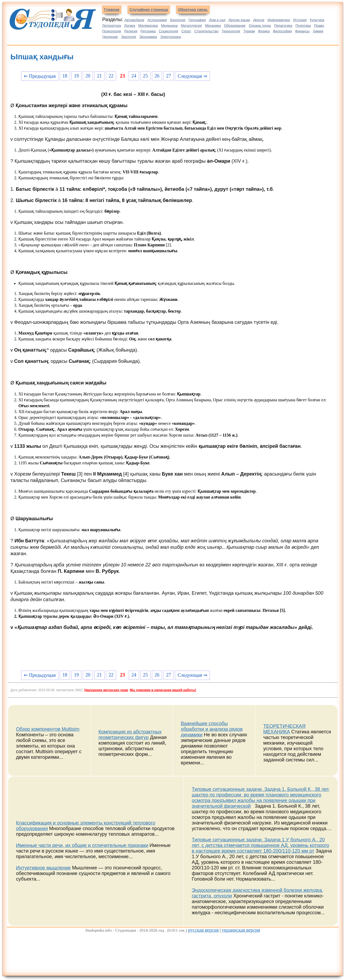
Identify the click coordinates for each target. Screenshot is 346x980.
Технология (231, 31)
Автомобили (134, 20)
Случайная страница (149, 10)
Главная (112, 10)
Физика (264, 31)
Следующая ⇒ (192, 76)
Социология (168, 31)
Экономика (148, 37)
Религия (131, 31)
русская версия (203, 930)
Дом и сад (217, 20)
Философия (282, 31)
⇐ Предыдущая (40, 76)
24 (134, 76)
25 (146, 76)
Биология (178, 20)
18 (65, 76)
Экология (129, 37)
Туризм (249, 31)
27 (168, 76)
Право (319, 26)
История (300, 20)
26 (157, 76)
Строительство (206, 31)
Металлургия (191, 26)
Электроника (171, 37)
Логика (130, 26)
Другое (259, 20)
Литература (112, 26)
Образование (235, 26)
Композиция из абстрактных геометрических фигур (130, 735)
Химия (318, 31)
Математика (148, 26)
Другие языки (239, 20)
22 (111, 76)
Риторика (148, 31)
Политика (303, 26)
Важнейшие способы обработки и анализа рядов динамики (212, 729)
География (197, 20)
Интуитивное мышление (43, 868)
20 (88, 76)
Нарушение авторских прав (106, 690)
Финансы (302, 31)
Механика (213, 26)
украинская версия (241, 930)
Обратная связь (193, 10)
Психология (112, 31)
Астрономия (157, 20)
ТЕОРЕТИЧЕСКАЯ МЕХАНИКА (284, 729)
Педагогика (283, 26)
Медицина (169, 26)
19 (76, 76)
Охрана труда (260, 26)
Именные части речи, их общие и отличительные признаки (82, 845)
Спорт (186, 31)
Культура (317, 20)
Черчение (110, 37)
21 (100, 76)
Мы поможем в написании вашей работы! (163, 690)
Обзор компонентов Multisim (48, 729)
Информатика (279, 20)
